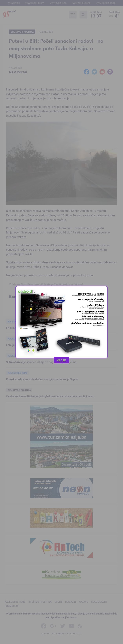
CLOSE (62, 248)
